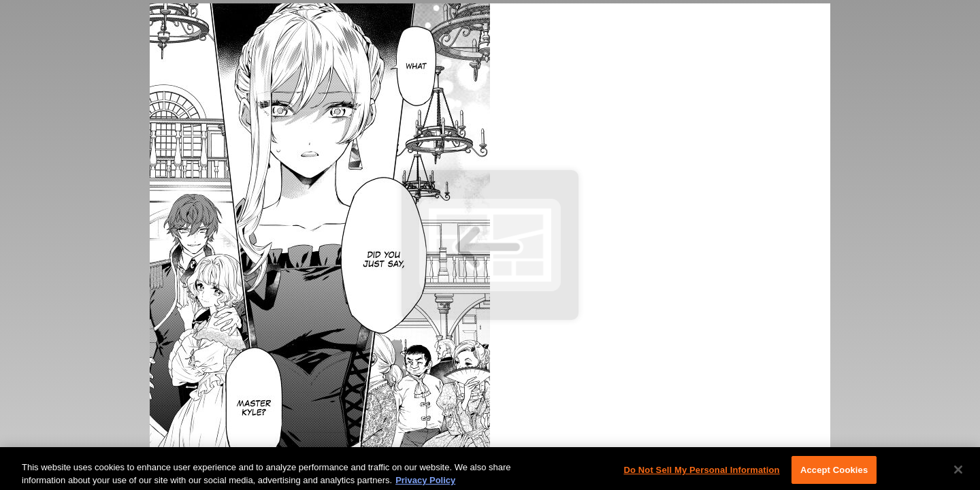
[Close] (958, 472)
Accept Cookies (834, 473)
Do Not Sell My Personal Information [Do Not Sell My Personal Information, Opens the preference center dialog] (701, 473)
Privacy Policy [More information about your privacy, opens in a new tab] (425, 483)
